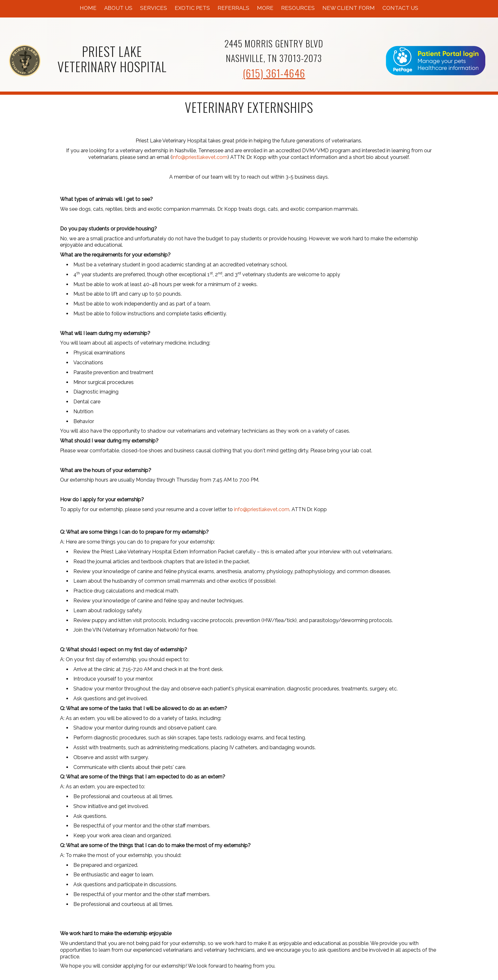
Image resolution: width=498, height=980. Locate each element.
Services (154, 8)
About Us (118, 8)
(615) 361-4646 (274, 73)
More (265, 8)
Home (88, 8)
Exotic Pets (192, 8)
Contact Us (400, 8)
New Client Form (349, 8)
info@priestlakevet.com (200, 157)
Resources (298, 8)
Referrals (233, 8)
